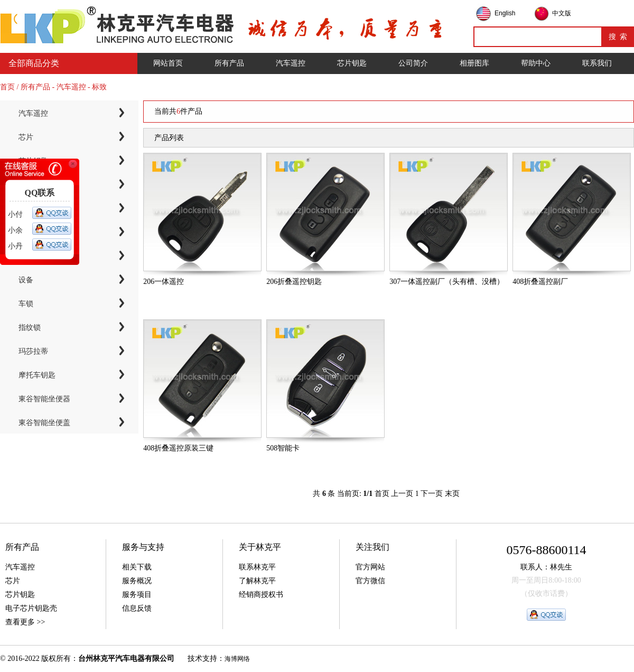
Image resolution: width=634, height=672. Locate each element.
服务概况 (137, 581)
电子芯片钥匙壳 (31, 608)
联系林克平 (257, 567)
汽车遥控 (291, 63)
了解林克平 (257, 581)
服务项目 (137, 595)
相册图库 (474, 63)
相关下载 (137, 567)
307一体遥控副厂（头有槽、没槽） (447, 282)
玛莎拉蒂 (33, 351)
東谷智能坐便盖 (44, 423)
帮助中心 (536, 63)
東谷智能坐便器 (44, 399)
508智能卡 (283, 448)
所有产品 (229, 63)
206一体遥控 (164, 282)
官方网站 (370, 567)
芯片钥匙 (352, 63)
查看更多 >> (25, 622)
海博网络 (237, 659)
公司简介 (413, 63)
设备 (26, 280)
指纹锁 (30, 328)
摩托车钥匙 (37, 375)
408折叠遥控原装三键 (178, 448)
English (505, 13)
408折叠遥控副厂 (540, 282)
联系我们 (597, 63)
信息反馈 (137, 608)
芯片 (26, 137)
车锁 (26, 304)
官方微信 (370, 581)
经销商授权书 (261, 595)
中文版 (562, 13)
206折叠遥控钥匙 (294, 282)
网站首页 (168, 63)
